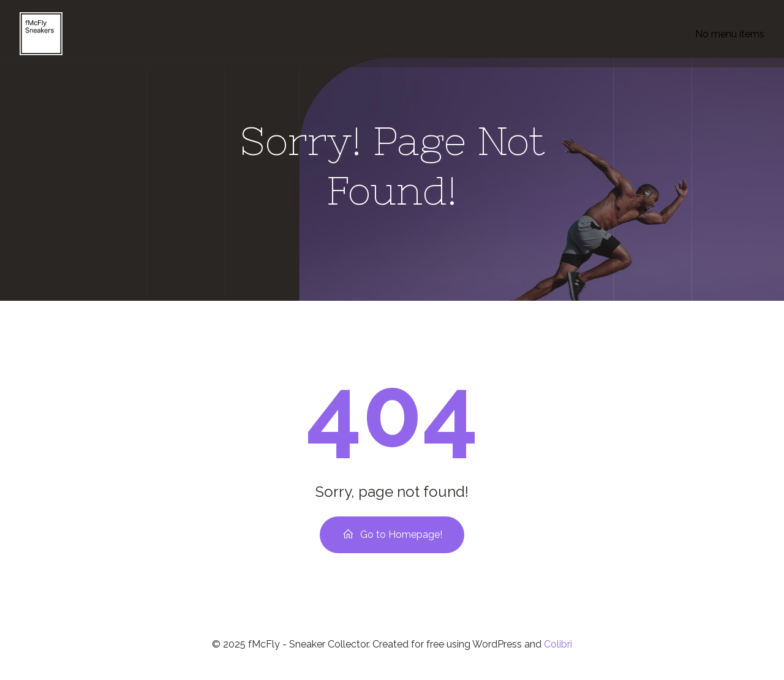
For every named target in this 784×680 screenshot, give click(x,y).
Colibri (558, 644)
